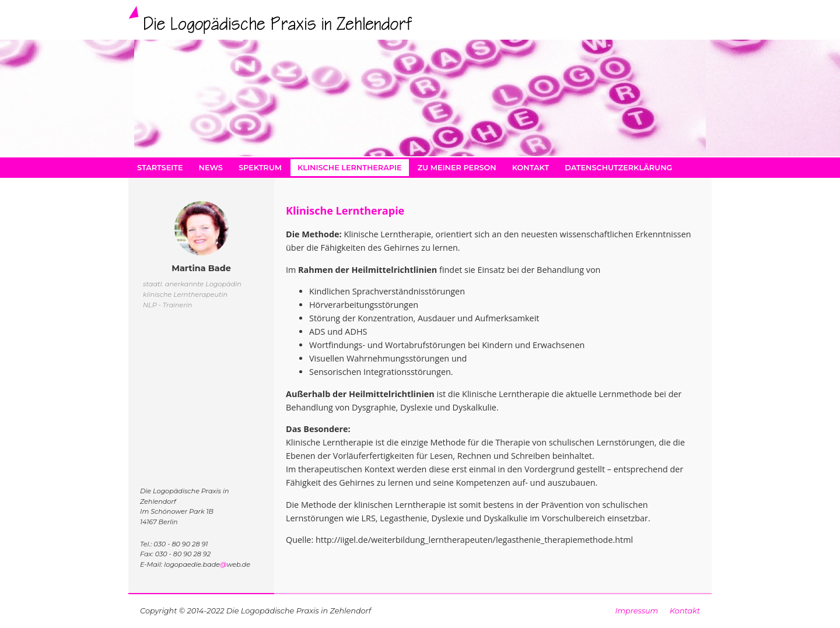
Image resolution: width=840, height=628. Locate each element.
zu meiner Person (457, 168)
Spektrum (260, 168)
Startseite (160, 168)
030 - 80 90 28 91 (181, 544)
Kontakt (531, 168)
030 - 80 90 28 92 (183, 554)
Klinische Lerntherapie (350, 168)
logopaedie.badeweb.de (207, 564)
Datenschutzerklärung (618, 168)
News (211, 168)
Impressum (637, 611)
